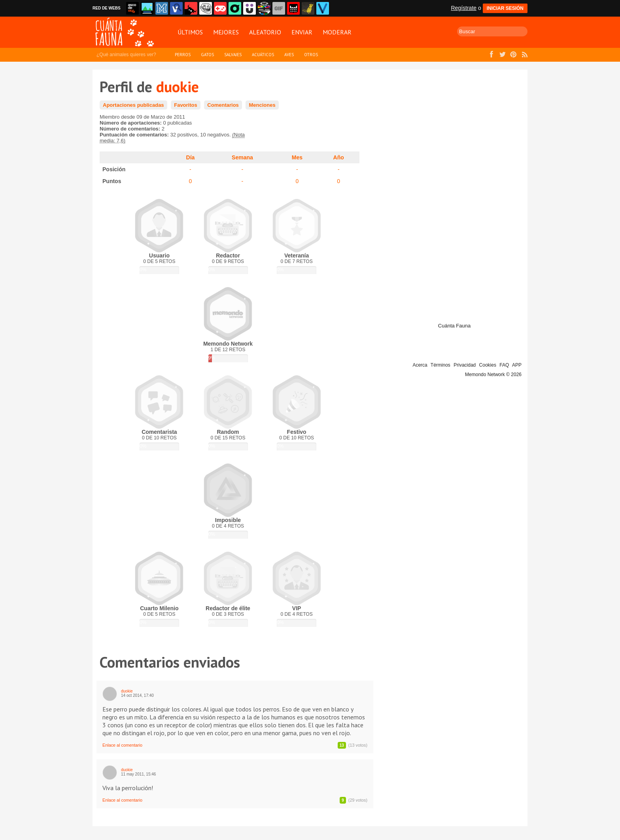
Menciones (262, 105)
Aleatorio (265, 32)
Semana (242, 157)
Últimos (190, 32)
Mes (297, 157)
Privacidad (465, 365)
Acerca (420, 365)
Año (339, 157)
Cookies (488, 365)
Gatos (207, 55)
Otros (311, 55)
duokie (127, 691)
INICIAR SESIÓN (505, 8)
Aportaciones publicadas (133, 105)
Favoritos (186, 105)
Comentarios (223, 105)
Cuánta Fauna (454, 326)
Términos (440, 365)
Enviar (302, 32)
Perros (183, 55)
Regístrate (464, 8)
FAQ (504, 365)
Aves (289, 55)
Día (191, 157)
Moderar (337, 32)
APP (517, 365)
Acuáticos (263, 55)
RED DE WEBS (107, 8)
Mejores (226, 32)
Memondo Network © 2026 (493, 375)
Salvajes (233, 55)
